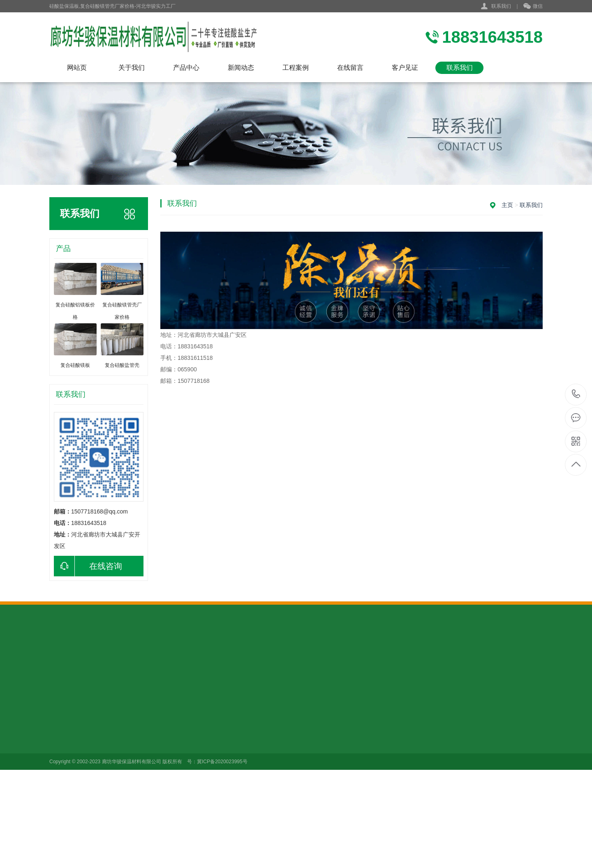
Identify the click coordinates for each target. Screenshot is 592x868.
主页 (507, 205)
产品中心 (186, 68)
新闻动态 (241, 68)
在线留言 (350, 68)
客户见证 (405, 68)
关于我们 (132, 68)
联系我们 (501, 6)
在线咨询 (88, 566)
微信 (533, 7)
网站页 (77, 68)
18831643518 (576, 394)
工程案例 (296, 68)
